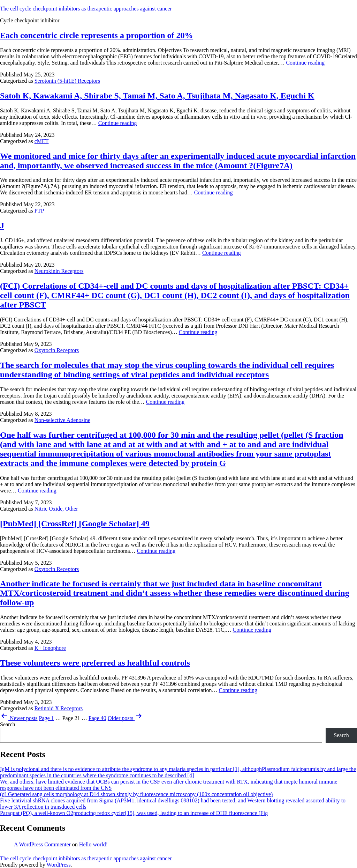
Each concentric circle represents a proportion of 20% (96, 35)
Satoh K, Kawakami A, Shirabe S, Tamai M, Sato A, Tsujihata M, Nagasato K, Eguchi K (157, 96)
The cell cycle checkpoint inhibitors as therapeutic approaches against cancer (86, 9)
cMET (42, 141)
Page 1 (47, 718)
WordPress (58, 865)
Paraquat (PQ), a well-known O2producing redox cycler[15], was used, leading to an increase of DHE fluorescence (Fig (134, 813)
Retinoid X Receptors (59, 708)
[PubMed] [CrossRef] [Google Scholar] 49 (75, 524)
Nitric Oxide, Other (56, 509)
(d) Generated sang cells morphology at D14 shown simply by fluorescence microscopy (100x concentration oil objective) (136, 794)
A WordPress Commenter (42, 844)
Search (8, 724)
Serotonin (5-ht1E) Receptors (67, 81)
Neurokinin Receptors (59, 271)
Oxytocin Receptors (57, 350)
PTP (39, 211)
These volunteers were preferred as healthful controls (95, 663)
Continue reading (305, 63)
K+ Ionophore (50, 648)
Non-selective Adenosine (62, 420)
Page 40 (97, 718)
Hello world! (93, 844)
